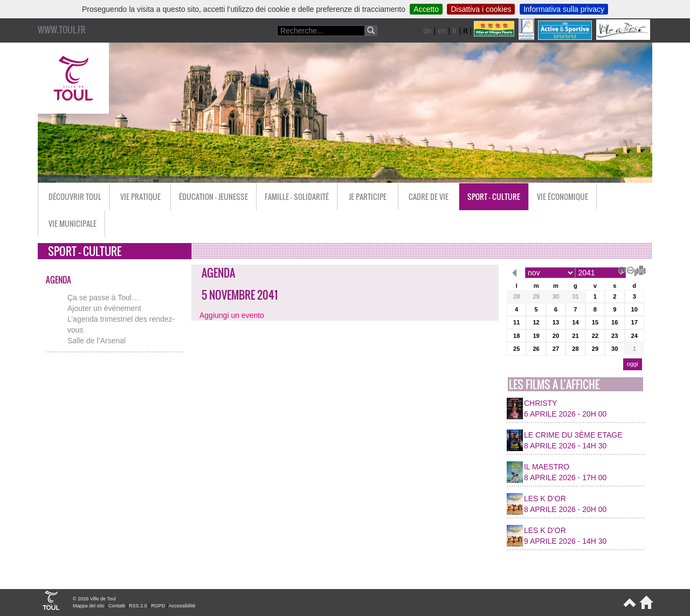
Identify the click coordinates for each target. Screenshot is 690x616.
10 (634, 309)
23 (615, 336)
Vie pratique (140, 196)
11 (516, 322)
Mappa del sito (89, 606)
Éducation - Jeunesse (213, 196)
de (427, 31)
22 (595, 336)
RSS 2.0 (138, 606)
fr (455, 31)
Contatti (117, 606)
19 (536, 336)
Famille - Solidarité (297, 196)
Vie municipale (73, 223)
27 (556, 349)
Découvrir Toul (75, 196)
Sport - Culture (494, 196)
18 (516, 336)
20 (556, 336)
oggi (633, 364)
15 (595, 322)
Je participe (368, 196)
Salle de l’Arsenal (96, 341)
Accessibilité (182, 606)
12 (536, 322)
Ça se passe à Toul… (103, 297)
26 (536, 349)
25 (516, 349)
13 (556, 322)
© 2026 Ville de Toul (94, 599)
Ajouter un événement (104, 308)
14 (575, 322)
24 (634, 336)
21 (575, 336)
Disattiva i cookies (481, 9)
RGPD (158, 606)
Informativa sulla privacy (564, 9)
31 (575, 296)
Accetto (426, 9)
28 (516, 296)
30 (556, 296)
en (442, 31)
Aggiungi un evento (232, 315)
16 (615, 322)
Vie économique (563, 196)
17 (634, 322)
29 (536, 296)
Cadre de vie (429, 196)
